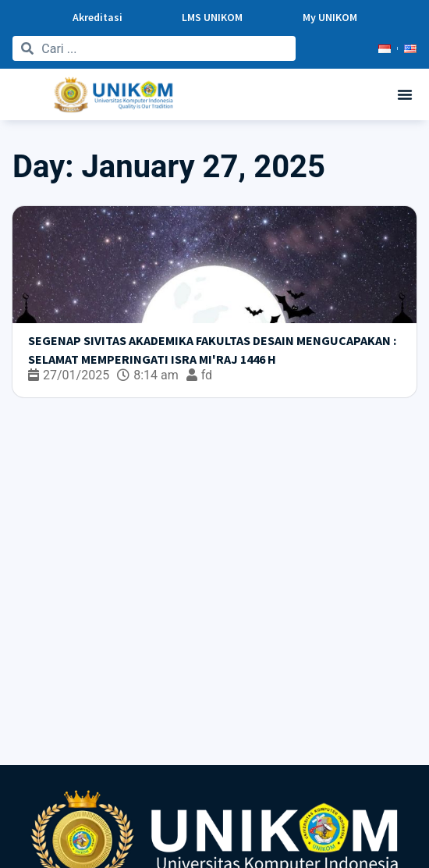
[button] (405, 94)
